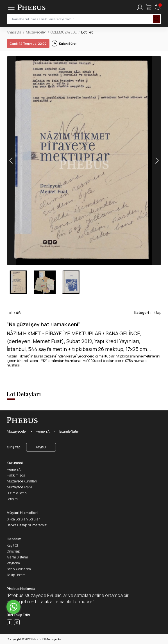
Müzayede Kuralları (22, 481)
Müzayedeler (36, 32)
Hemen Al (43, 431)
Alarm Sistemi (17, 557)
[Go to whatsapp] (13, 607)
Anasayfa (14, 32)
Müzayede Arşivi (19, 487)
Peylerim (13, 563)
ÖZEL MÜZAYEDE (64, 32)
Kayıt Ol (41, 447)
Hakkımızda (16, 475)
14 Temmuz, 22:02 (28, 43)
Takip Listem (16, 575)
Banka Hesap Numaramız (27, 525)
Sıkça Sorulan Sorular (23, 519)
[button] (157, 161)
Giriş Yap (14, 447)
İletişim (12, 499)
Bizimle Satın (69, 431)
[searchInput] (84, 19)
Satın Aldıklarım (19, 569)
